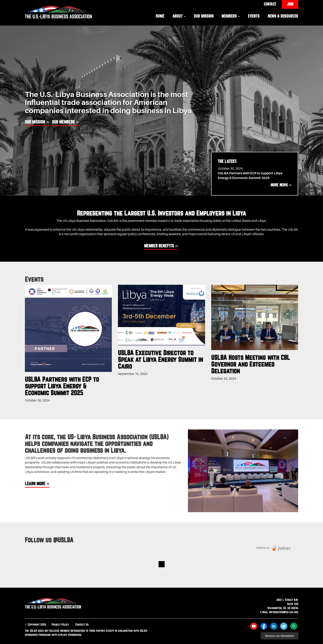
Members (231, 16)
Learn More (35, 484)
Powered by (263, 548)
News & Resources (283, 16)
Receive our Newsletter (280, 636)
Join (290, 4)
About (179, 16)
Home (160, 16)
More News (279, 185)
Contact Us (82, 625)
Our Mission (204, 16)
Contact (270, 4)
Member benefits (159, 246)
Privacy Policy (60, 625)
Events (254, 16)
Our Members (63, 122)
